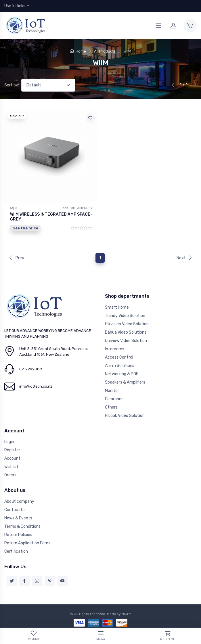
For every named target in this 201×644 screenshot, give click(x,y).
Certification (16, 551)
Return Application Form (27, 543)
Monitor (112, 391)
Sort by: (12, 85)
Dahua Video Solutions (126, 332)
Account (12, 458)
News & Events (18, 518)
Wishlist (11, 467)
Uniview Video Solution (126, 341)
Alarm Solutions (120, 366)
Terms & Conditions (22, 526)
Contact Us (15, 510)
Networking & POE (122, 374)
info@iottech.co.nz (36, 386)
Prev (16, 258)
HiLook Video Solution (125, 416)
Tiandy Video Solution (125, 316)
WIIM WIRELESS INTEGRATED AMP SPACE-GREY (51, 217)
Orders (10, 475)
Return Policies (18, 535)
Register (12, 450)
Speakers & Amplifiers (125, 382)
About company (19, 501)
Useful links (15, 6)
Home (78, 51)
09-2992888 (31, 369)
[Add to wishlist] (90, 118)
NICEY (126, 614)
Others (111, 407)
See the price (25, 228)
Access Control (119, 357)
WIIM (14, 208)
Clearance (114, 399)
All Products (105, 51)
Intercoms (115, 349)
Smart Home (117, 307)
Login (9, 442)
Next (184, 258)
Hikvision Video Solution (127, 324)
